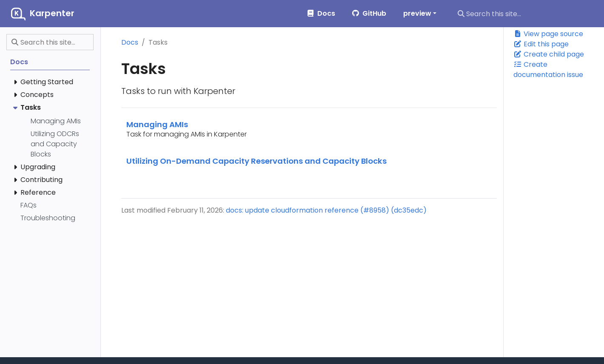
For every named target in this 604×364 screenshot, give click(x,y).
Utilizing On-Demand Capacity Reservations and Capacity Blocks (256, 161)
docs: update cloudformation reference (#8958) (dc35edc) (326, 210)
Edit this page (541, 44)
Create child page (549, 54)
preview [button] (417, 13)
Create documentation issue (548, 70)
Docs (130, 42)
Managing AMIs (157, 124)
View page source (548, 34)
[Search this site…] (525, 14)
